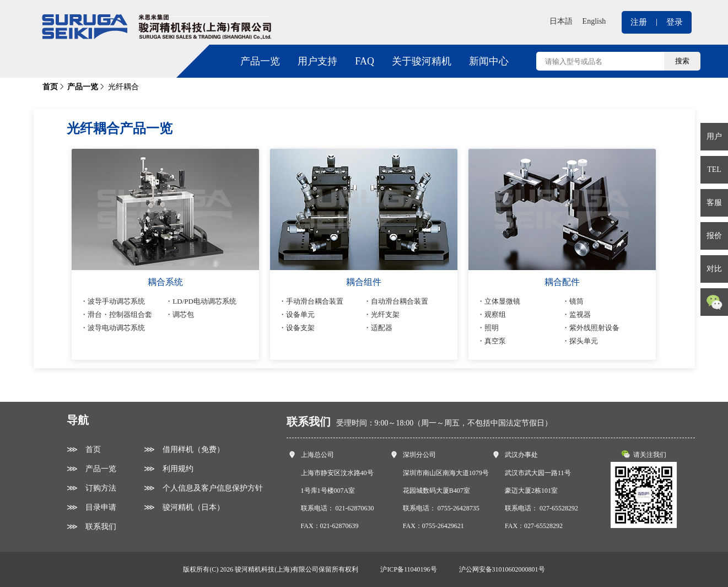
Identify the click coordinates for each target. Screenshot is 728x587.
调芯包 (183, 314)
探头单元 (584, 341)
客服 (714, 203)
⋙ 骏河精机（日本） (184, 507)
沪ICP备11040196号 (408, 569)
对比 (714, 269)
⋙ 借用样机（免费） (184, 449)
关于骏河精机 (422, 61)
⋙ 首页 (84, 449)
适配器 (382, 328)
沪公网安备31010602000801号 (502, 569)
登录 (675, 22)
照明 (492, 328)
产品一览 (260, 61)
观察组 (495, 314)
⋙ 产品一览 (91, 469)
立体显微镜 (502, 301)
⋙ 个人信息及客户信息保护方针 (203, 488)
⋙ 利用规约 (169, 469)
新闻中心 (489, 61)
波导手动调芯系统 (116, 301)
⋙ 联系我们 (91, 527)
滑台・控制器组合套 (120, 314)
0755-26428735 (459, 508)
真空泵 (495, 341)
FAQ (365, 61)
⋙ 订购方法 (91, 488)
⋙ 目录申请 (91, 507)
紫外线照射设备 (594, 328)
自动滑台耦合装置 (400, 301)
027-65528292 (559, 508)
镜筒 (576, 301)
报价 (714, 236)
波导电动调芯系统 (116, 328)
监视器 (580, 314)
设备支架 (300, 328)
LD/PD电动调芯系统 (204, 301)
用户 (714, 136)
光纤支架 (385, 314)
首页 (50, 87)
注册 (639, 22)
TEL (714, 169)
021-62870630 (355, 508)
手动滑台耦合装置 (315, 301)
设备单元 (300, 314)
